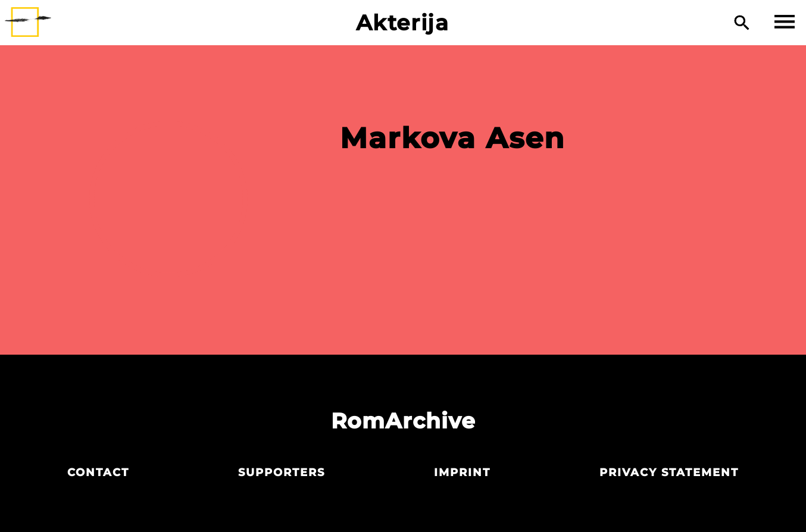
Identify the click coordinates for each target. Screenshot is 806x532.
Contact (98, 472)
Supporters (282, 472)
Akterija (403, 23)
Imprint (462, 472)
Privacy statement (669, 472)
